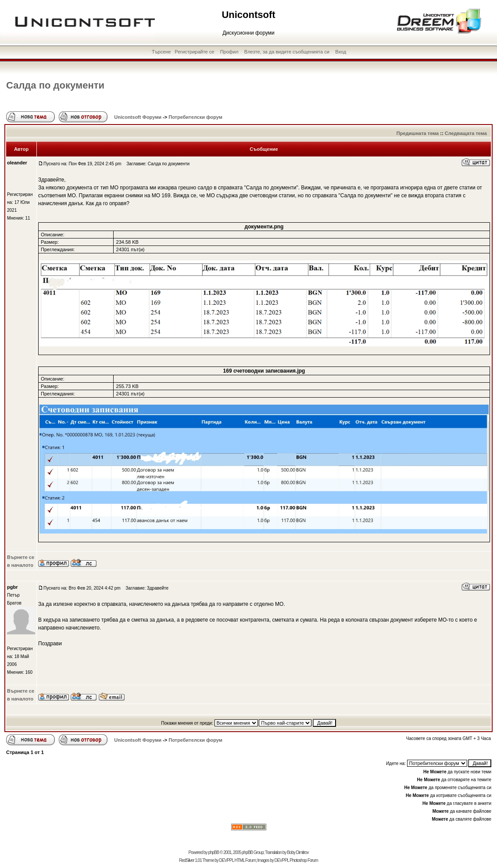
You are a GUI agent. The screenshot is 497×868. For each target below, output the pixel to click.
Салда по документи (55, 85)
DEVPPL (227, 860)
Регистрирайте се (194, 52)
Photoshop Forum (304, 860)
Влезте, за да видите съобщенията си (287, 52)
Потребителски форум (195, 117)
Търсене (161, 52)
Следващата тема (466, 133)
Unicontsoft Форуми (138, 117)
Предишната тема (418, 133)
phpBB (213, 852)
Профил (229, 52)
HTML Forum (245, 860)
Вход (341, 52)
